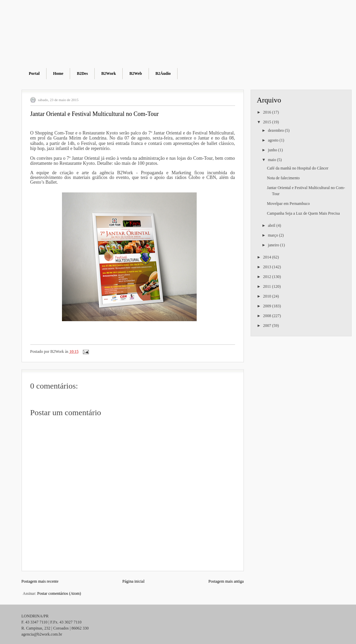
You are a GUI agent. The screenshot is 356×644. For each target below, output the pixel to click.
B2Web (136, 73)
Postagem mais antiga (226, 581)
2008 (268, 316)
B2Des (82, 73)
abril (272, 225)
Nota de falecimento (283, 178)
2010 (268, 296)
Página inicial (133, 581)
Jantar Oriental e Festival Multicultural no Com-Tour (95, 114)
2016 (268, 112)
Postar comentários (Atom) (59, 593)
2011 (268, 286)
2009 (268, 306)
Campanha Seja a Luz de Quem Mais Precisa (303, 213)
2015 (268, 122)
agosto (273, 140)
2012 (268, 277)
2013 (268, 267)
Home (58, 73)
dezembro (276, 130)
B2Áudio (163, 73)
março (273, 235)
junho (273, 150)
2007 (268, 326)
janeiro (274, 245)
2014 (268, 257)
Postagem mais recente (40, 581)
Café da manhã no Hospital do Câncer (298, 168)
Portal (34, 73)
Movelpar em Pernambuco (288, 204)
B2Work (109, 73)
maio (272, 160)
